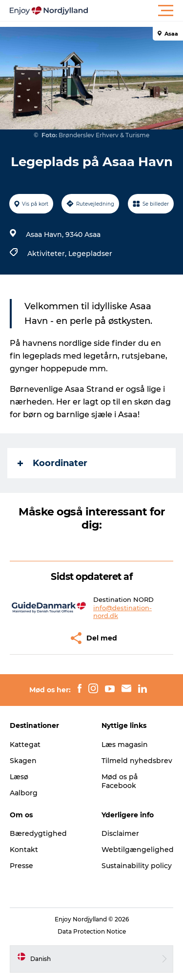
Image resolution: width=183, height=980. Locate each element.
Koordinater (52, 463)
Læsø (19, 777)
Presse (21, 866)
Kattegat (25, 745)
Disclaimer (120, 833)
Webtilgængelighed (138, 850)
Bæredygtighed (38, 833)
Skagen (23, 761)
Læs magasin (125, 745)
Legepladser (90, 254)
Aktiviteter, (48, 254)
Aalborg (24, 793)
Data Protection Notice (92, 931)
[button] (135, 11)
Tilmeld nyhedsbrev (137, 761)
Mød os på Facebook (120, 781)
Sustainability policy (137, 866)
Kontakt (24, 850)
